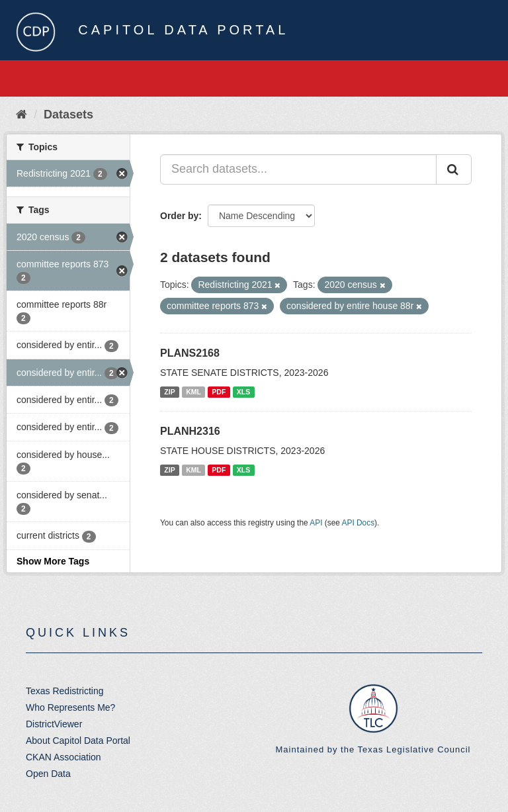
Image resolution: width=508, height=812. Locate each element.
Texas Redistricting (65, 691)
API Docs (359, 523)
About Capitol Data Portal (78, 741)
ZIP (169, 392)
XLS (243, 392)
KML (193, 392)
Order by (179, 216)
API (316, 523)
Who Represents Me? (70, 707)
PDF (219, 392)
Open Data (48, 774)
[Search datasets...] (298, 169)
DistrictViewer (54, 724)
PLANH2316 (190, 431)
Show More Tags (53, 561)
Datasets (68, 114)
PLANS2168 (190, 353)
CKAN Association (63, 757)
